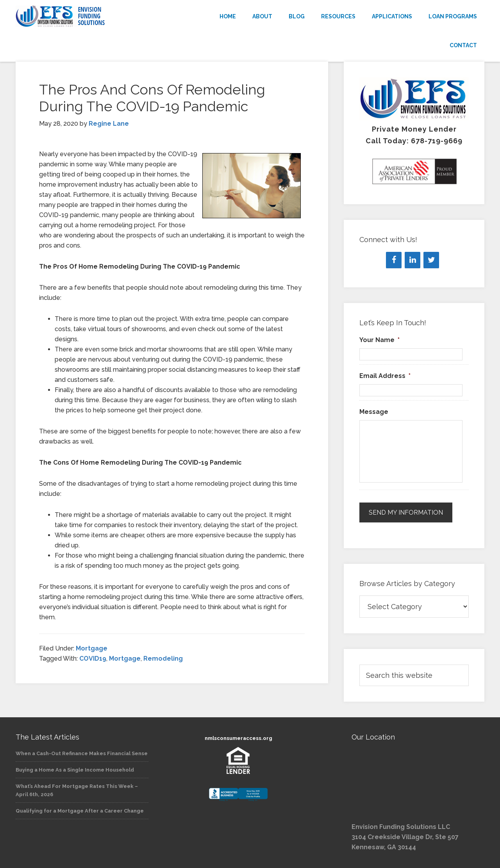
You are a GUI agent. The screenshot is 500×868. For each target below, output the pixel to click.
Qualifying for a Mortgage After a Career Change (80, 811)
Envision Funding (86, 16)
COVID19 (93, 659)
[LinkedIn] (412, 260)
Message (374, 412)
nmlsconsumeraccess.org (238, 738)
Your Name (379, 340)
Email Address (385, 376)
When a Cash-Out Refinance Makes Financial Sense (82, 753)
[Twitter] (431, 260)
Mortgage (92, 648)
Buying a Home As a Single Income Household (75, 770)
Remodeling (163, 659)
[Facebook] (394, 260)
